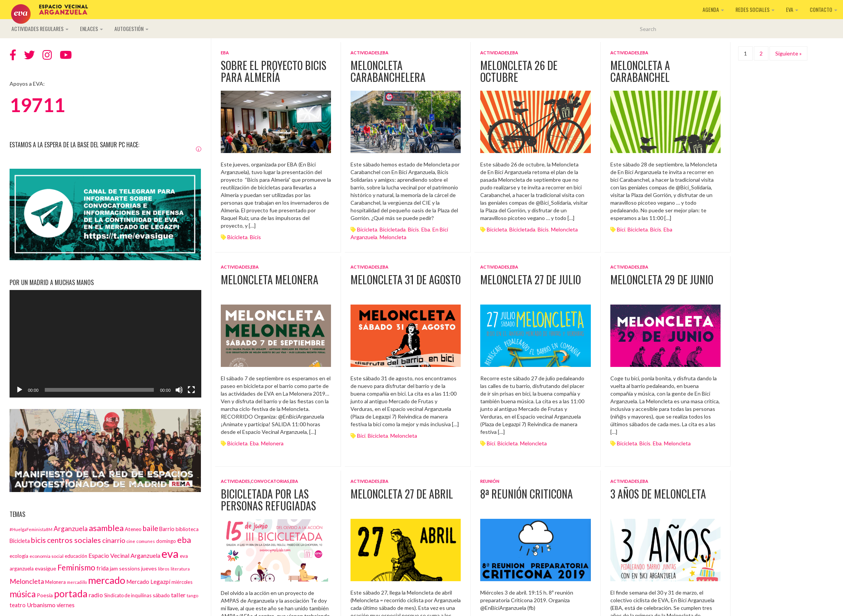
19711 (37, 105)
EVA (792, 9)
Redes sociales (755, 9)
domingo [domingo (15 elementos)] (166, 541)
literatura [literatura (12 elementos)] (180, 569)
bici (621, 229)
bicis (255, 237)
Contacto (823, 9)
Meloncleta (393, 237)
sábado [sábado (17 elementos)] (161, 595)
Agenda (713, 9)
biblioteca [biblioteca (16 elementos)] (187, 529)
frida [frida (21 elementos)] (103, 568)
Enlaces (91, 29)
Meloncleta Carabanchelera (388, 71)
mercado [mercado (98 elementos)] (107, 580)
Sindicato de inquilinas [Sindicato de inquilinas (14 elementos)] (128, 595)
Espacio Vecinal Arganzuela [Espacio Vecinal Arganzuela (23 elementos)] (124, 555)
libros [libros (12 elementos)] (164, 569)
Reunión (490, 481)
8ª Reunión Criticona (527, 494)
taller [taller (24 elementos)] (178, 595)
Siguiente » (788, 53)
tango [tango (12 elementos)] (192, 595)
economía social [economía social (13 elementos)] (46, 556)
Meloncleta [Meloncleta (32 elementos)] (27, 581)
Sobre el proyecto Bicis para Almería (274, 71)
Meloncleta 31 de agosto (406, 279)
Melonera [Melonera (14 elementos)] (55, 582)
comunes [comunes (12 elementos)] (146, 541)
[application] (105, 344)
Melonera (272, 443)
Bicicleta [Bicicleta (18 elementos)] (20, 541)
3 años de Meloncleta (658, 494)
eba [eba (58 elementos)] (184, 540)
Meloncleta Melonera (270, 279)
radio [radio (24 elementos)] (96, 595)
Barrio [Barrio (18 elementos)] (167, 529)
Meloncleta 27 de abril (402, 494)
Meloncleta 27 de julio (531, 279)
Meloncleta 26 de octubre (519, 71)
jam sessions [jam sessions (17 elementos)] (125, 568)
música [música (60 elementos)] (23, 594)
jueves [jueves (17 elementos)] (149, 568)
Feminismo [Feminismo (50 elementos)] (76, 567)
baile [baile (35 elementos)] (150, 528)
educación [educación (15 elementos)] (76, 556)
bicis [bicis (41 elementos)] (38, 540)
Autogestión (131, 29)
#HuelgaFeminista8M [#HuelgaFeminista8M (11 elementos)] (31, 529)
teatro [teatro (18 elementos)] (18, 605)
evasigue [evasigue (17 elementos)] (46, 568)
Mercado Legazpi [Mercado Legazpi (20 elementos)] (148, 582)
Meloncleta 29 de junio (662, 279)
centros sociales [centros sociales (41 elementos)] (74, 540)
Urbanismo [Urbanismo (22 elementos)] (41, 605)
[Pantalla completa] (191, 390)
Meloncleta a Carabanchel (640, 71)
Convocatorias (270, 481)
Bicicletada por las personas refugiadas (268, 500)
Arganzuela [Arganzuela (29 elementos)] (71, 529)
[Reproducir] (20, 390)
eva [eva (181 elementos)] (170, 553)
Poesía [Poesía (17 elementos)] (45, 595)
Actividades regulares (40, 29)
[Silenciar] (179, 390)
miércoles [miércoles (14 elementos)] (182, 582)
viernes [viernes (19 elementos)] (66, 605)
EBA (225, 53)
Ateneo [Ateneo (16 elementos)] (133, 529)
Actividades (365, 53)
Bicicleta (237, 237)
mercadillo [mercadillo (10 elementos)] (77, 582)
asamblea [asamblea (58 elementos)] (106, 528)
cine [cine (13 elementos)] (131, 541)
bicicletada (393, 229)
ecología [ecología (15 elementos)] (19, 556)
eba (426, 229)
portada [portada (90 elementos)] (71, 594)
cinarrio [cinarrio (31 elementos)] (114, 540)
